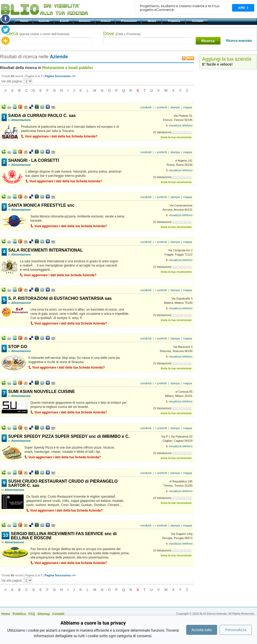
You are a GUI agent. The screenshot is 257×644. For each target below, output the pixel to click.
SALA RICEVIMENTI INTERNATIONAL (45, 250)
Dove (122, 34)
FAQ (32, 614)
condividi (146, 107)
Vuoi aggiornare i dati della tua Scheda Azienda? (61, 136)
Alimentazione (21, 120)
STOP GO (18, 347)
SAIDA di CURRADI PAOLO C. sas (42, 116)
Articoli (106, 21)
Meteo (152, 21)
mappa (188, 107)
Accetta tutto (202, 630)
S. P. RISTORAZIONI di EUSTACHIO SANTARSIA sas (60, 298)
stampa (175, 107)
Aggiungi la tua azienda (227, 59)
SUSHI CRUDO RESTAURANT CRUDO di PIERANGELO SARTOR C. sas (63, 483)
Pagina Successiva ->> (60, 76)
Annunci (85, 21)
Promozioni (129, 21)
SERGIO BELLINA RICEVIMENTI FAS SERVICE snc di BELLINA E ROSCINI (64, 536)
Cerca (37, 34)
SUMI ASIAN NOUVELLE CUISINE (42, 392)
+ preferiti (161, 107)
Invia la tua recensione (176, 137)
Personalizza (236, 630)
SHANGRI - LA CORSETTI (34, 160)
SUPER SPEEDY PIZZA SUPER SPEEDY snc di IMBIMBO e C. (69, 436)
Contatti (198, 21)
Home (25, 21)
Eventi (65, 21)
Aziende (44, 21)
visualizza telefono (181, 125)
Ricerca (208, 41)
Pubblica (175, 21)
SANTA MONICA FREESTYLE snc (41, 205)
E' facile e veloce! (217, 64)
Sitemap (44, 614)
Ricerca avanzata (239, 41)
